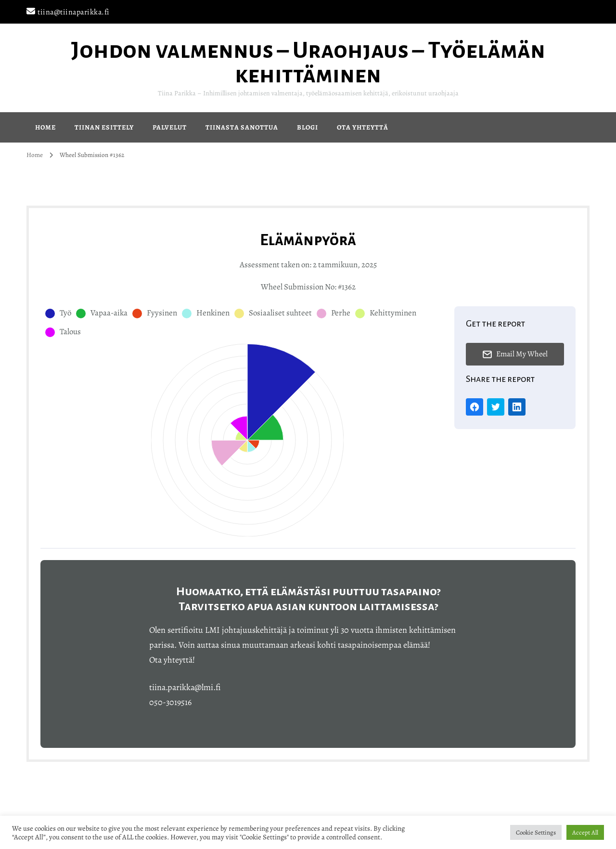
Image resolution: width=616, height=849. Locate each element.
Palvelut (170, 127)
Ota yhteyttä (363, 127)
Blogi (308, 127)
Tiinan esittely (104, 127)
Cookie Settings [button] (536, 832)
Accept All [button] (585, 832)
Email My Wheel (515, 354)
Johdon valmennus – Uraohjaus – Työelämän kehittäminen (308, 63)
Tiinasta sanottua (242, 127)
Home (45, 127)
